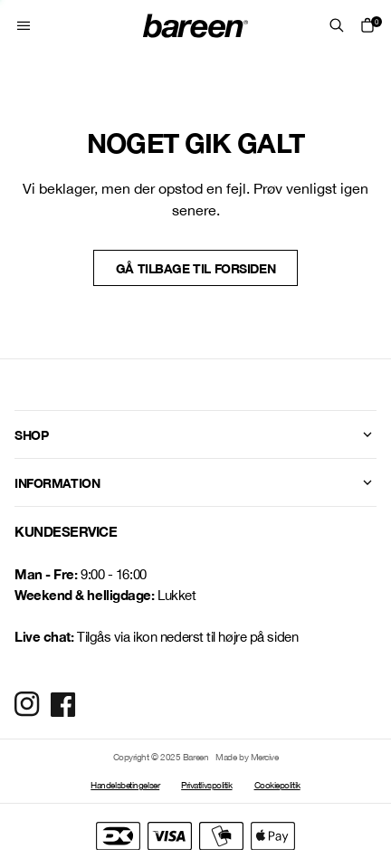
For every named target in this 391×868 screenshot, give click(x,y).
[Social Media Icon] (27, 704)
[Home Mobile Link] (196, 25)
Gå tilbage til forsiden (195, 268)
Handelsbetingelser (125, 785)
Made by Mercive (247, 757)
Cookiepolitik (277, 785)
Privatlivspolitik (206, 785)
